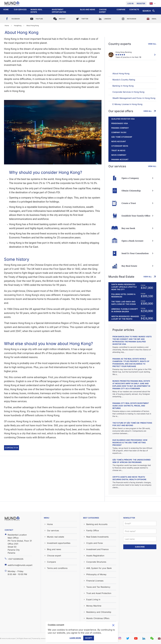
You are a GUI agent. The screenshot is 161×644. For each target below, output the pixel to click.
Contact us (12, 448)
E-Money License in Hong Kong (127, 104)
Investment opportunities (59, 11)
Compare (121, 9)
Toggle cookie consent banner (113, 625)
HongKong (18, 26)
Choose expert (103, 11)
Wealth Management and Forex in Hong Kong (134, 98)
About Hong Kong (121, 73)
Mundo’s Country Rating (124, 80)
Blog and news (88, 9)
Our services (20, 9)
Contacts (134, 9)
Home (6, 9)
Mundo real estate (36, 11)
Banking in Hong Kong (123, 86)
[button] (20, 10)
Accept (89, 638)
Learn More (75, 638)
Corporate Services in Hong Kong (128, 92)
